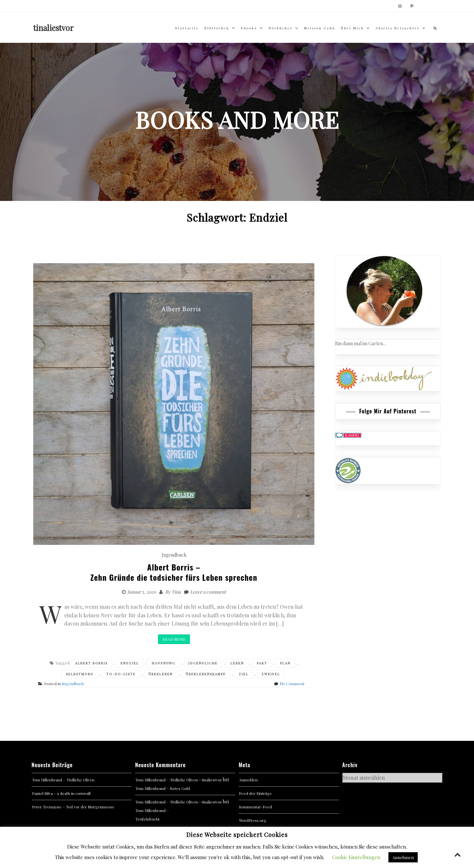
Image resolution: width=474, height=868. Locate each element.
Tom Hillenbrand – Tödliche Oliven (63, 780)
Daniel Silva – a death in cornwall (61, 793)
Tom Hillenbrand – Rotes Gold (163, 788)
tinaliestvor (53, 28)
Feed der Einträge (255, 793)
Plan (285, 663)
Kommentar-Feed (255, 807)
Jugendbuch (174, 555)
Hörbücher (281, 28)
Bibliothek (217, 28)
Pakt (262, 663)
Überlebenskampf (206, 674)
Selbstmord (80, 674)
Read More (174, 639)
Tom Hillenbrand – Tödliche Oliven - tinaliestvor (179, 780)
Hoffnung (164, 663)
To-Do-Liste (121, 674)
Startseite (187, 28)
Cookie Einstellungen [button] (356, 857)
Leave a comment (208, 592)
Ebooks (249, 28)
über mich (352, 28)
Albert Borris (91, 663)
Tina (176, 592)
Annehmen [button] (403, 857)
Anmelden (248, 780)
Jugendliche (203, 663)
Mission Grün (320, 28)
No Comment (292, 684)
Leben (237, 663)
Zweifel (271, 674)
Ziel (244, 674)
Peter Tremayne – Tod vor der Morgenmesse (73, 807)
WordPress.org (253, 820)
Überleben (161, 674)
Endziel (130, 663)
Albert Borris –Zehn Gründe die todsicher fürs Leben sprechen (174, 572)
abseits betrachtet (398, 28)
